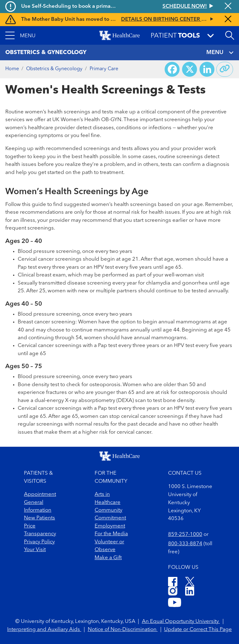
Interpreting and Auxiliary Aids (44, 630)
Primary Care (104, 69)
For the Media (111, 534)
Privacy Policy (39, 542)
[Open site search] (230, 35)
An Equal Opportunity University (181, 621)
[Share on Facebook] (172, 69)
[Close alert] (228, 7)
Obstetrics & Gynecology (54, 69)
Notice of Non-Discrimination (123, 630)
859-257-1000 (185, 534)
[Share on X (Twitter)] (190, 69)
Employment (110, 526)
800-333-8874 (185, 544)
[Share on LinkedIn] (207, 69)
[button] (20, 35)
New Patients (40, 518)
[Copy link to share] (225, 69)
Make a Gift (108, 558)
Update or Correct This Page (198, 630)
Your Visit (35, 550)
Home (12, 69)
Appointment (40, 494)
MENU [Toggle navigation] (220, 53)
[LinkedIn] (190, 592)
